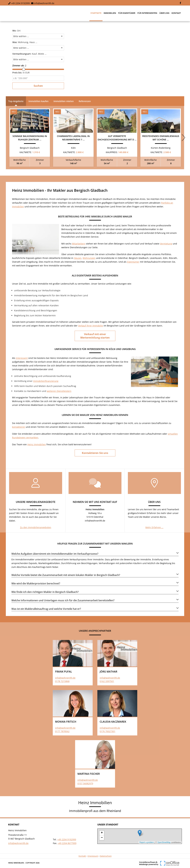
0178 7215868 (62, 681)
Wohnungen (89, 258)
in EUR (21, 73)
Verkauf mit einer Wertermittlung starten (95, 336)
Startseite (96, 13)
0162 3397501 (107, 681)
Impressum (93, 856)
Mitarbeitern (79, 244)
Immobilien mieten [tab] (64, 101)
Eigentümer (133, 262)
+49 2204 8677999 (67, 843)
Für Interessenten (147, 13)
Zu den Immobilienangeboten (36, 527)
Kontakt (176, 13)
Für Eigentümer (127, 13)
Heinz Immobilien (37, 444)
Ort (16, 31)
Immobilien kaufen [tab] (39, 101)
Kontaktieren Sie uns (95, 453)
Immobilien (110, 13)
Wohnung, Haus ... (25, 42)
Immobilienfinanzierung (46, 381)
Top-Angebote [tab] (16, 101)
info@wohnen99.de (44, 3)
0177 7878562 (62, 731)
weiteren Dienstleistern (59, 391)
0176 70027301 (108, 731)
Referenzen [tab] (85, 101)
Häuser (78, 258)
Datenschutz (106, 856)
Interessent (22, 358)
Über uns (164, 13)
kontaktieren (19, 427)
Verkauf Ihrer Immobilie (91, 326)
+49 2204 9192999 (20, 3)
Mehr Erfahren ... (154, 527)
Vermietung (166, 244)
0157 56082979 (85, 783)
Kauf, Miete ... (29, 54)
